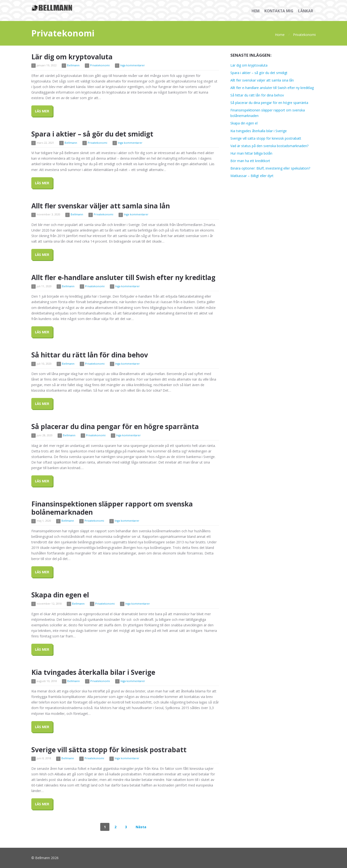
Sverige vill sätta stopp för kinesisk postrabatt (109, 750)
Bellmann (73, 65)
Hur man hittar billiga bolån (251, 153)
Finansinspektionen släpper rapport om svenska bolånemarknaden (112, 508)
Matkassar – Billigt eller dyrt (252, 176)
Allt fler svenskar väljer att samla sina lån (101, 206)
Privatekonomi (304, 35)
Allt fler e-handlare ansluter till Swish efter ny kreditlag (123, 277)
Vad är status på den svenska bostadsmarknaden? (269, 146)
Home (280, 35)
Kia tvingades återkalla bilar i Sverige (93, 672)
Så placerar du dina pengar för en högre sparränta (115, 426)
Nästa (141, 827)
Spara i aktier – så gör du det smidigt (92, 134)
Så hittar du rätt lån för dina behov (90, 355)
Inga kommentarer (133, 65)
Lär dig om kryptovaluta (72, 57)
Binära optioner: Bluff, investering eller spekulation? (270, 168)
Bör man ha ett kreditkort (250, 161)
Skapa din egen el (60, 595)
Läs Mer (42, 111)
